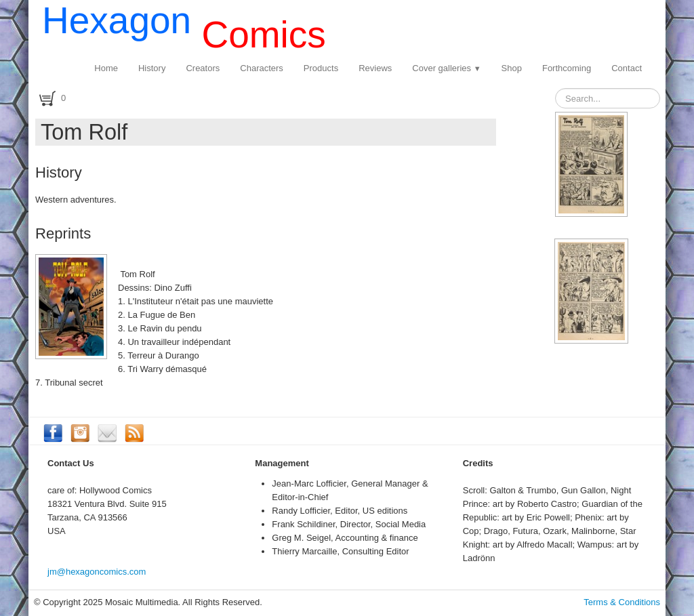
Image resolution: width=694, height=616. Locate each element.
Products (321, 68)
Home (106, 68)
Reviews (375, 68)
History (152, 68)
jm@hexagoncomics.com (97, 572)
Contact (627, 68)
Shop (512, 68)
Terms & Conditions (622, 602)
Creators (203, 68)
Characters (262, 68)
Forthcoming (567, 68)
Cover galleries (446, 68)
